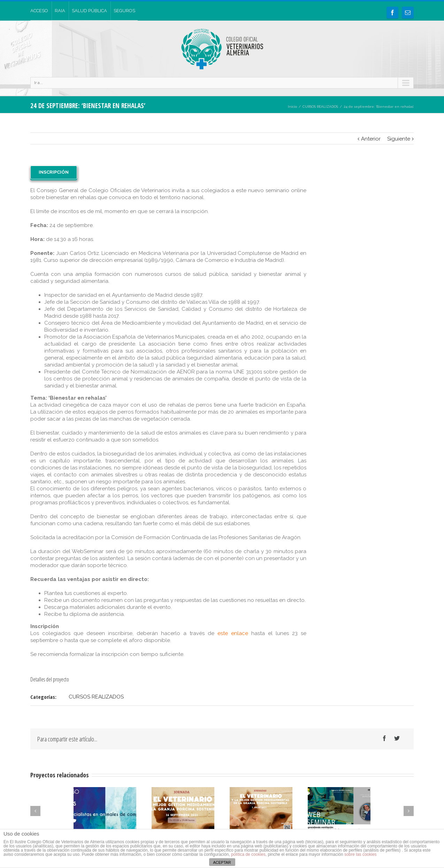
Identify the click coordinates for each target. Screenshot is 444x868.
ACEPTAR (222, 862)
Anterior (371, 139)
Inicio (292, 107)
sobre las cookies (360, 854)
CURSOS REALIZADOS (320, 107)
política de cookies (248, 854)
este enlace (233, 633)
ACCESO (39, 11)
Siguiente (399, 139)
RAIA (60, 11)
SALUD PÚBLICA (89, 11)
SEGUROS (124, 11)
